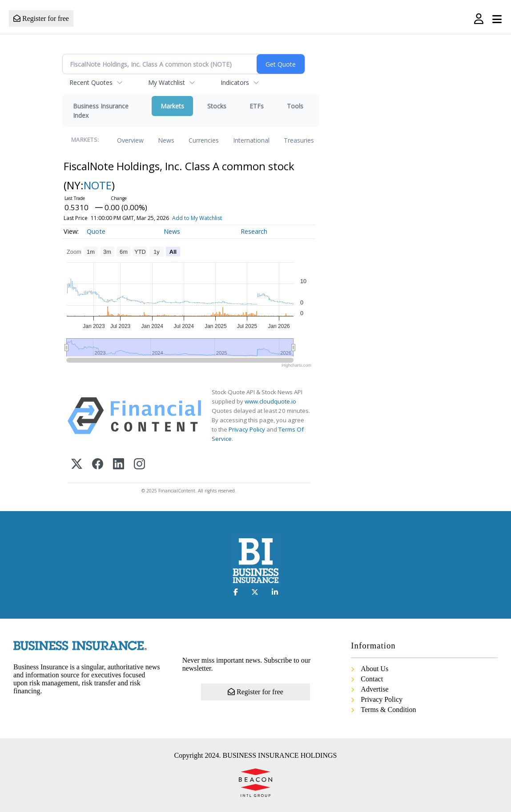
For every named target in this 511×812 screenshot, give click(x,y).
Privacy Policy (247, 429)
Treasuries (299, 140)
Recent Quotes (91, 82)
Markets (172, 106)
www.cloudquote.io (270, 401)
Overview (130, 140)
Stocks (217, 106)
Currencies (204, 140)
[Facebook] (98, 465)
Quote (96, 231)
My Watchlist (167, 82)
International (251, 140)
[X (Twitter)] (77, 465)
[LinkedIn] (119, 465)
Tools (295, 106)
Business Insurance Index (101, 111)
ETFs (257, 106)
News (166, 140)
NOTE (98, 185)
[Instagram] (139, 465)
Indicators (235, 82)
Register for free (41, 18)
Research (254, 231)
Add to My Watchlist (197, 218)
